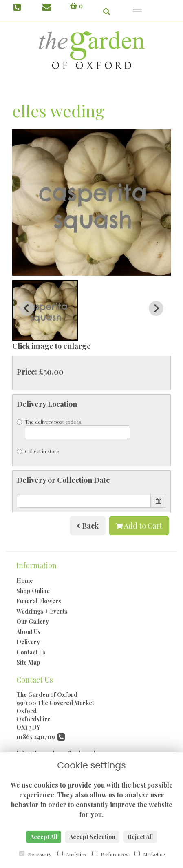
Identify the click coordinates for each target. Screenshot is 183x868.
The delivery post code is (73, 429)
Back (88, 526)
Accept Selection (92, 837)
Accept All (44, 837)
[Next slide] (156, 308)
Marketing (150, 854)
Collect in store (38, 451)
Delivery (28, 642)
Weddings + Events (42, 611)
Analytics (72, 854)
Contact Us (31, 652)
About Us (28, 632)
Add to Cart (139, 526)
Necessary (35, 854)
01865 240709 (41, 737)
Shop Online (33, 591)
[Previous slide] (27, 308)
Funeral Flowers (39, 601)
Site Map (28, 662)
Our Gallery (33, 621)
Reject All (140, 837)
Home (25, 581)
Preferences (110, 854)
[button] (45, 310)
